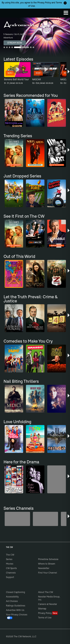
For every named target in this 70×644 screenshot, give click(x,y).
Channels (11, 573)
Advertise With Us (15, 610)
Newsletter (44, 568)
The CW (7, 12)
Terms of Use (45, 618)
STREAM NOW (15, 43)
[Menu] (66, 13)
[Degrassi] (17, 519)
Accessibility (12, 597)
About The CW (46, 592)
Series (9, 559)
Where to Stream (47, 564)
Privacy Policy (44, 3)
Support (10, 577)
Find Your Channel (48, 573)
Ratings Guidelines (16, 606)
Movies (10, 564)
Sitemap (42, 609)
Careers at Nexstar (48, 604)
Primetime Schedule (48, 559)
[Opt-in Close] (65, 3)
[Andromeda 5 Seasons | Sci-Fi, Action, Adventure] (35, 37)
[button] (69, 74)
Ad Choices (12, 601)
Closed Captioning (15, 592)
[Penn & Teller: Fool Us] (46, 519)
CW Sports (11, 568)
